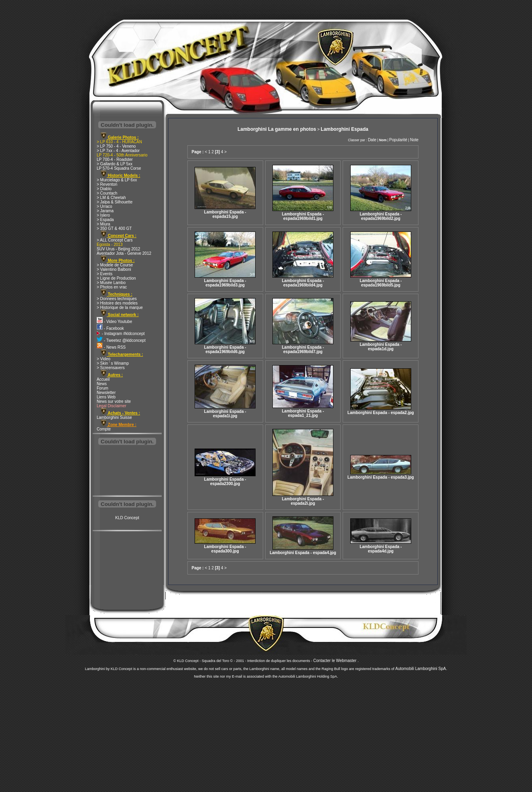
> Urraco (105, 206)
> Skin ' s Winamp (113, 363)
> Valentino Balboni (114, 269)
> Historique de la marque (120, 308)
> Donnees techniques (117, 299)
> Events (105, 274)
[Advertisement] (127, 471)
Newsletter (106, 393)
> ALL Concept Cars (115, 240)
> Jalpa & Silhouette (115, 202)
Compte (104, 429)
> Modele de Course (115, 265)
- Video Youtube (114, 322)
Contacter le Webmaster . (336, 661)
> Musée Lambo (111, 283)
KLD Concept (127, 518)
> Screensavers (111, 368)
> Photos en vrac (112, 287)
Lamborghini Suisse (114, 417)
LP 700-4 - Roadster (115, 159)
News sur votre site (114, 401)
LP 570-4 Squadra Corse (119, 168)
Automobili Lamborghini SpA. (421, 669)
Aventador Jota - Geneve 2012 (124, 253)
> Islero (103, 215)
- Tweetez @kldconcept (121, 340)
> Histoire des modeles (117, 303)
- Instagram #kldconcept (121, 334)
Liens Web (106, 397)
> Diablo (104, 189)
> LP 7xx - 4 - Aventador (118, 151)
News (102, 384)
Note (414, 140)
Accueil (103, 379)
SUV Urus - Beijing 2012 (118, 249)
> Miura (104, 224)
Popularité (398, 140)
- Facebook (110, 328)
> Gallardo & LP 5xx (115, 164)
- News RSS (111, 347)
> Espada (105, 220)
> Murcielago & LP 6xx (117, 180)
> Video (104, 359)
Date (372, 140)
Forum (103, 388)
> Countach (107, 193)
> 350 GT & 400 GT (114, 228)
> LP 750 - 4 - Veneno (116, 146)
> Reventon (107, 184)
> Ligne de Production (116, 278)
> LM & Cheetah (111, 198)
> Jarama (105, 211)
